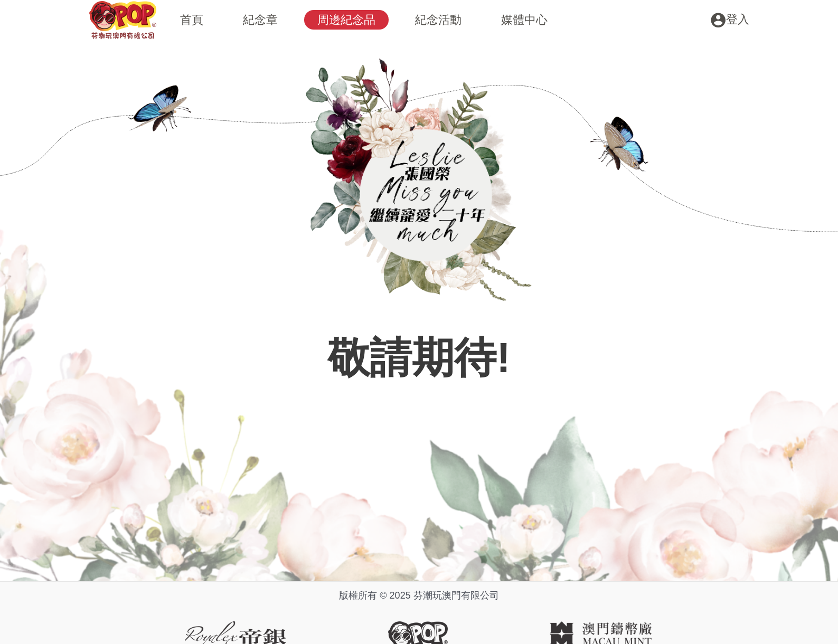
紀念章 (260, 20)
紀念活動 (438, 20)
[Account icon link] (730, 20)
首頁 (192, 20)
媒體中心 (524, 20)
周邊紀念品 (346, 20)
